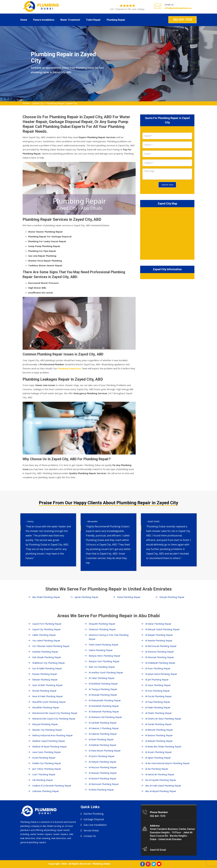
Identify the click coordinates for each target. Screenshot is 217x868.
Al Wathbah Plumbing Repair (103, 684)
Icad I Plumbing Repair (44, 774)
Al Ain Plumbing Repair (157, 769)
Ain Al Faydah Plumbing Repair (161, 780)
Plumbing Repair (116, 20)
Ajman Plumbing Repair (86, 597)
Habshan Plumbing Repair (46, 791)
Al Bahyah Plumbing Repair (159, 741)
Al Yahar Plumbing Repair (102, 678)
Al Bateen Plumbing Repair (159, 735)
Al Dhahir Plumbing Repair (159, 713)
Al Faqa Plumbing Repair (158, 702)
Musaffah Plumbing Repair (46, 707)
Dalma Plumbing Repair (101, 650)
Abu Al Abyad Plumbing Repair (161, 791)
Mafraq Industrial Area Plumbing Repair (53, 735)
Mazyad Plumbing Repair (45, 724)
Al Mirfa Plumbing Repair (101, 790)
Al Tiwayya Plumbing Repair (103, 689)
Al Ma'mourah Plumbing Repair (161, 646)
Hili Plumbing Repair (43, 780)
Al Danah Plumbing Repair (158, 724)
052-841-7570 (182, 20)
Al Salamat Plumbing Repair (103, 734)
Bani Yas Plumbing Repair (102, 667)
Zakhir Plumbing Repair (44, 635)
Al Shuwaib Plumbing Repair (103, 695)
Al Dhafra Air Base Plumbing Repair (163, 719)
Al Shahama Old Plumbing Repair (105, 717)
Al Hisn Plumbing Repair (158, 691)
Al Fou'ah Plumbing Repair (159, 696)
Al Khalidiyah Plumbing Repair (160, 663)
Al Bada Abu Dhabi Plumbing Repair (163, 746)
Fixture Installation (44, 20)
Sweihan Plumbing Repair (45, 652)
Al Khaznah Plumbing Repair (160, 657)
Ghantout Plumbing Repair (102, 629)
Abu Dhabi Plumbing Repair (46, 597)
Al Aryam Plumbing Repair (159, 752)
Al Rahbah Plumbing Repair (103, 745)
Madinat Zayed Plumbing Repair (49, 741)
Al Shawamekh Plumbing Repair (105, 700)
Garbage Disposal (94, 819)
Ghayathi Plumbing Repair (102, 624)
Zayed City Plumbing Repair (46, 629)
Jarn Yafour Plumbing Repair (47, 769)
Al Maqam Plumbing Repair (159, 635)
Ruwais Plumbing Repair (45, 674)
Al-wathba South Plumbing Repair (106, 672)
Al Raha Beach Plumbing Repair (105, 751)
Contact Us (90, 836)
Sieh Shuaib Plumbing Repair (47, 657)
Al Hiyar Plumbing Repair (158, 685)
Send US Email (158, 850)
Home (24, 20)
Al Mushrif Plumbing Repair (103, 778)
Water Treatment (70, 20)
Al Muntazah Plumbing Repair (104, 784)
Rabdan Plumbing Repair (45, 680)
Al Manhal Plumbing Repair (159, 640)
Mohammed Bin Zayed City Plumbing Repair (55, 713)
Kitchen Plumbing (94, 814)
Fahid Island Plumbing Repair (104, 645)
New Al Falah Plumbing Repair (48, 696)
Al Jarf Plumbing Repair (157, 680)
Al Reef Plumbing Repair (101, 739)
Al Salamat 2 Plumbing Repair (104, 728)
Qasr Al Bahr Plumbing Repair (47, 685)
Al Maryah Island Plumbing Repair (162, 629)
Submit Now (167, 185)
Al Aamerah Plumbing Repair (160, 774)
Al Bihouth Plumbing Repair (159, 730)
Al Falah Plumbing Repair (158, 707)
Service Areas (91, 830)
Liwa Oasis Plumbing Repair (47, 752)
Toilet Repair (93, 20)
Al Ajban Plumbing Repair (158, 758)
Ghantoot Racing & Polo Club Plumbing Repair (109, 637)
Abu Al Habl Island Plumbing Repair (163, 786)
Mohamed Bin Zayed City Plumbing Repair (54, 719)
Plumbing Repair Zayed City (62, 103)
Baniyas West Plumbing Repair (105, 656)
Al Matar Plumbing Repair (158, 624)
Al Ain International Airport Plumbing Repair (167, 763)
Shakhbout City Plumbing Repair (49, 663)
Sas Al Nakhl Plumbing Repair (47, 668)
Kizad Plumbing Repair (44, 758)
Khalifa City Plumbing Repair (47, 763)
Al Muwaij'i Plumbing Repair (103, 773)
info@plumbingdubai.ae (178, 8)
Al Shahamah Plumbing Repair (104, 711)
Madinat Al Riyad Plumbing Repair (50, 746)
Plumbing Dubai (101, 864)
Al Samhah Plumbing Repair (103, 723)
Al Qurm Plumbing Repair (102, 756)
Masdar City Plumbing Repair (47, 730)
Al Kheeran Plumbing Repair (160, 652)
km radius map (167, 233)
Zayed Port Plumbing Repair (47, 624)
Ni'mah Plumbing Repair (44, 691)
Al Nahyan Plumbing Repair (103, 762)
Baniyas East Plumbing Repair (104, 661)
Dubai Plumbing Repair (129, 597)
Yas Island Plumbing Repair (46, 640)
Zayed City (38, 103)
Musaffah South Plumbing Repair (49, 702)
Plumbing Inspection (69, 368)
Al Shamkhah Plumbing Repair (104, 706)
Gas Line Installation (95, 825)
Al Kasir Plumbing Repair (158, 668)
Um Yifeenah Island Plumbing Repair (51, 646)
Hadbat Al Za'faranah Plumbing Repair (52, 786)
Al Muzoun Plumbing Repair (103, 767)
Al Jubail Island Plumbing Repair (161, 674)
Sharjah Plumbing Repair (172, 597)
